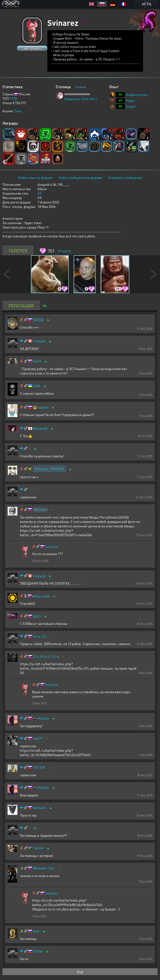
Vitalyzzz (39, 341)
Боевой (130, 107)
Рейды (130, 101)
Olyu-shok (42, 596)
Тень (18, 111)
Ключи (81, 87)
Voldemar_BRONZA (49, 469)
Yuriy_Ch (40, 636)
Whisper (40, 509)
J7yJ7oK (39, 767)
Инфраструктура (137, 95)
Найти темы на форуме (35, 177)
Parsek (38, 848)
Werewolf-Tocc (44, 868)
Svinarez (52, 547)
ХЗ (40, 193)
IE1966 (38, 951)
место (64, 251)
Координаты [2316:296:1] (81, 99)
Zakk (37, 386)
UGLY (37, 616)
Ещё (80, 972)
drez (36, 931)
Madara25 (40, 428)
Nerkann (40, 808)
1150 (13, 98)
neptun (43, 407)
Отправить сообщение (125, 177)
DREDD (38, 320)
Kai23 (37, 361)
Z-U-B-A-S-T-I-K (46, 656)
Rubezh (43, 718)
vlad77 (38, 738)
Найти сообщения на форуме (80, 177)
